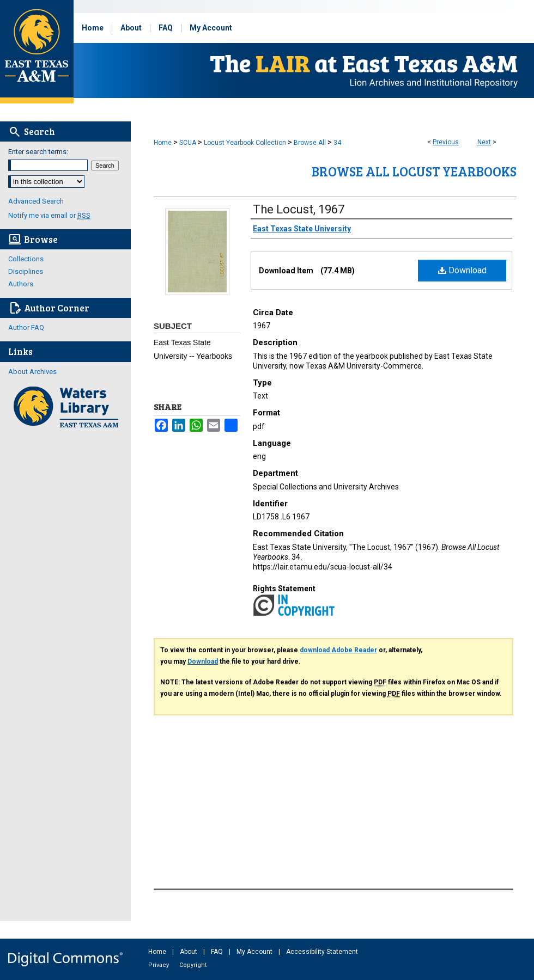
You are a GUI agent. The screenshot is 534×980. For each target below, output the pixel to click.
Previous (446, 142)
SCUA (188, 143)
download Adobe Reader (338, 650)
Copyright (193, 965)
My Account (255, 952)
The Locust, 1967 (299, 209)
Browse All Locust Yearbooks (414, 171)
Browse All (310, 143)
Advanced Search (36, 201)
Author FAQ (26, 327)
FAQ (218, 952)
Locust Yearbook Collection (245, 143)
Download (462, 270)
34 (337, 143)
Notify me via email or (49, 215)
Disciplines (26, 271)
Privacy (159, 965)
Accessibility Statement (322, 952)
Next (484, 142)
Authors (21, 284)
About (189, 952)
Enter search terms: (38, 152)
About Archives (32, 372)
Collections (26, 259)
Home (163, 143)
